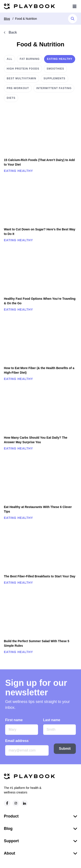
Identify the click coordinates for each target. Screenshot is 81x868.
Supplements (55, 78)
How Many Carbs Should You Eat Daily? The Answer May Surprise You (36, 440)
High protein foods (23, 69)
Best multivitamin (21, 78)
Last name (52, 722)
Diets (11, 98)
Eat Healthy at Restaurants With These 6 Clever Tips (38, 509)
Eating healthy (60, 59)
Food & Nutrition (26, 19)
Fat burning (30, 59)
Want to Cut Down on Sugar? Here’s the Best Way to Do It (40, 232)
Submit (65, 750)
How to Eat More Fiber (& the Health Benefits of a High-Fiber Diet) (39, 370)
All (10, 59)
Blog (7, 19)
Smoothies (55, 69)
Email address (17, 743)
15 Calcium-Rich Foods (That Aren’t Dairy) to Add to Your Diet (39, 162)
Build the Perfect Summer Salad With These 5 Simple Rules (37, 643)
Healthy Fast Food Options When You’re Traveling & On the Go (40, 301)
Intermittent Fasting (54, 88)
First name (14, 722)
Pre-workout (18, 88)
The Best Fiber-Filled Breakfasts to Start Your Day (40, 576)
